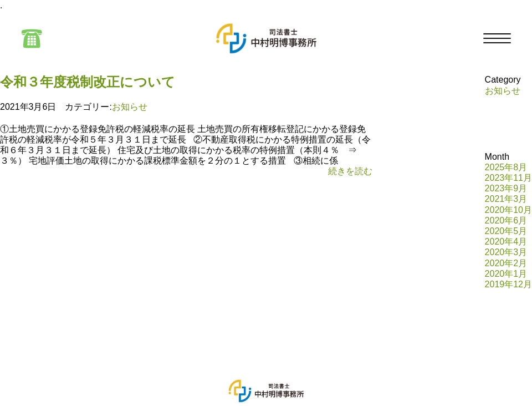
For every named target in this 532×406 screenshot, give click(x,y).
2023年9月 (506, 188)
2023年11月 (508, 178)
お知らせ (130, 107)
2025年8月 (506, 167)
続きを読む (350, 171)
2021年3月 (506, 199)
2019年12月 (508, 284)
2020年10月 (508, 210)
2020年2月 (506, 263)
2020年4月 (506, 242)
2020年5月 (506, 231)
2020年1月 (506, 274)
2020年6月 (506, 220)
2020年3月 (506, 252)
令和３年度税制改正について (88, 82)
